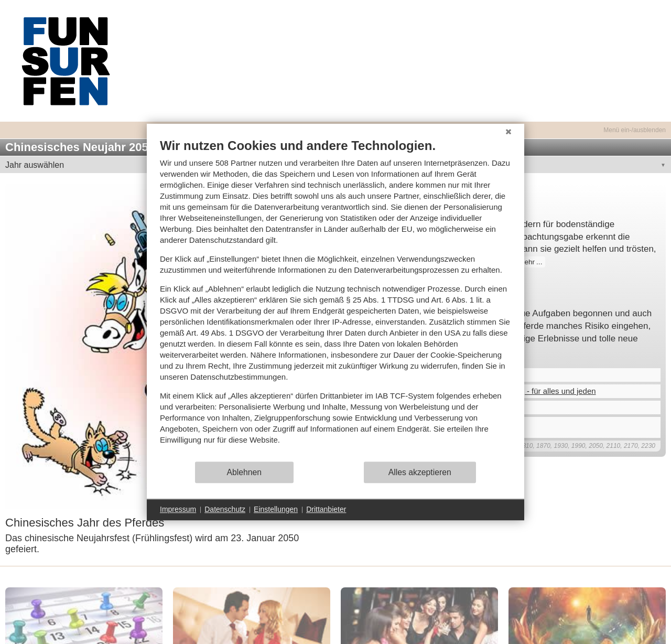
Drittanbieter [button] (326, 509)
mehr (527, 262)
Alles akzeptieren (420, 472)
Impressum (178, 509)
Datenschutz (225, 509)
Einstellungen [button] (276, 509)
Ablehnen (245, 472)
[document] (335, 299)
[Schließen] (508, 132)
